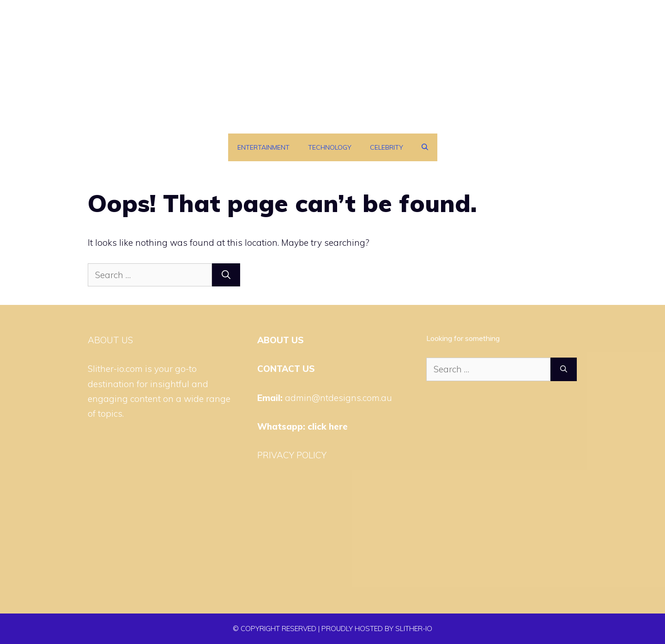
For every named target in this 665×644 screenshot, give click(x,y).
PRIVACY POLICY (292, 455)
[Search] (226, 275)
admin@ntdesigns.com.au (339, 398)
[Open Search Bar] (425, 147)
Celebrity (387, 147)
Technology (330, 147)
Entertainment (263, 147)
